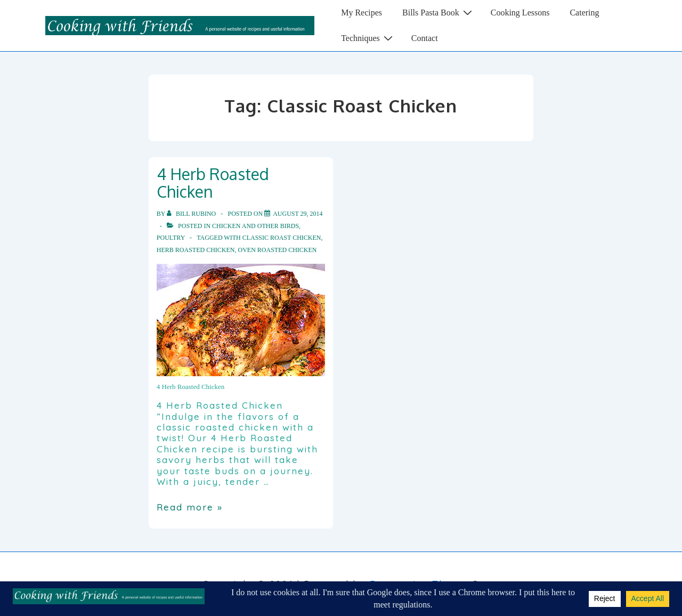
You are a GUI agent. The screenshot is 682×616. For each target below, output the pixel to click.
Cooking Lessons (520, 13)
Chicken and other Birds (255, 226)
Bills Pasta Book (439, 12)
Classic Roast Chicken (282, 238)
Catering (584, 13)
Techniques (368, 38)
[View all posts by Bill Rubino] (192, 214)
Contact (425, 38)
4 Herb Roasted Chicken (213, 183)
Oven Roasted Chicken (277, 250)
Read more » (190, 507)
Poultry (171, 238)
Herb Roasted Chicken (196, 250)
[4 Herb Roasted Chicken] (298, 214)
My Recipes (362, 13)
